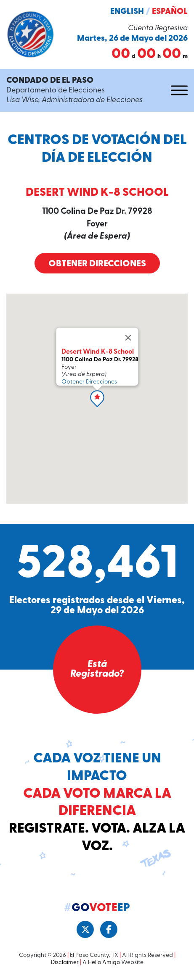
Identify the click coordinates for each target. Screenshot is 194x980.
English (127, 12)
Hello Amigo (104, 963)
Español (170, 12)
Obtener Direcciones (97, 264)
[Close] (128, 338)
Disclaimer (65, 963)
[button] (97, 399)
